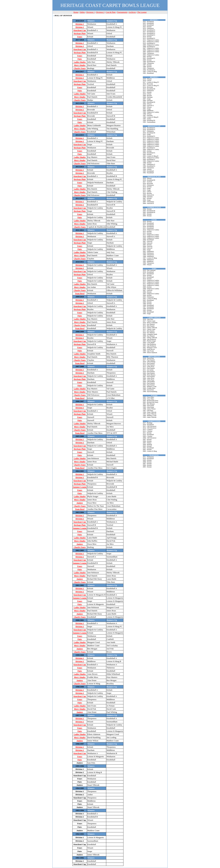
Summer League (80, 487)
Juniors (80, 503)
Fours (80, 37)
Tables (82, 12)
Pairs (80, 59)
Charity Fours (80, 68)
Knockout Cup (80, 30)
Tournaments (122, 12)
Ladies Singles (80, 62)
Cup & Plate (111, 12)
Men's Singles (80, 65)
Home (76, 12)
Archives (132, 12)
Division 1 (90, 12)
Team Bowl (80, 293)
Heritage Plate (80, 33)
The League (142, 12)
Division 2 (100, 12)
